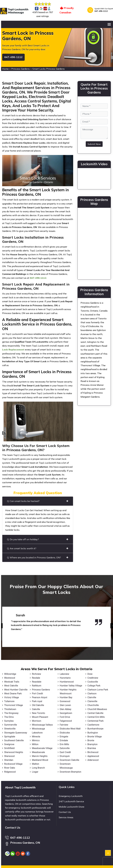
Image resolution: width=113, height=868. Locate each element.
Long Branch (38, 768)
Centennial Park (96, 721)
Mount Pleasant (40, 717)
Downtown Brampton (70, 772)
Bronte (91, 740)
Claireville (92, 701)
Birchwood (93, 752)
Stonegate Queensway (16, 733)
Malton (36, 764)
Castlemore (93, 725)
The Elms (9, 717)
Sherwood (9, 756)
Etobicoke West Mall (70, 729)
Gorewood (65, 701)
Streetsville (10, 729)
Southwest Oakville (14, 740)
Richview (36, 674)
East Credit (65, 752)
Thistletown (10, 709)
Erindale (64, 740)
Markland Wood (40, 760)
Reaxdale (37, 682)
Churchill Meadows (97, 709)
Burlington (93, 733)
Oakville (36, 709)
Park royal (37, 701)
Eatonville (65, 748)
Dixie (90, 674)
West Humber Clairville (16, 690)
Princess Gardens (20, 69)
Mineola (36, 737)
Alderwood (93, 760)
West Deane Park (13, 694)
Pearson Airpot (40, 697)
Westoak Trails (12, 682)
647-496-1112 (101, 11)
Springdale (10, 737)
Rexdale (36, 678)
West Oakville (11, 686)
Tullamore (9, 701)
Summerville (11, 725)
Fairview (64, 725)
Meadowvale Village (42, 748)
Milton (35, 744)
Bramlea (92, 748)
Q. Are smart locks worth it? (38, 548)
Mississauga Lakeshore (38, 731)
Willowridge (10, 674)
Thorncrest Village (13, 705)
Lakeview (65, 674)
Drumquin (65, 756)
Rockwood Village (13, 764)
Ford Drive (65, 717)
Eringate (64, 737)
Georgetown (66, 713)
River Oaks (10, 768)
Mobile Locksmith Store (72, 807)
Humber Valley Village (71, 686)
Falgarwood (66, 721)
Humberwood (67, 682)
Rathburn (37, 686)
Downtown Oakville (69, 760)
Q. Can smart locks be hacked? (38, 501)
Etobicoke (65, 733)
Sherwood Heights (14, 752)
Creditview (93, 678)
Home (5, 69)
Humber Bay (66, 697)
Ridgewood (10, 772)
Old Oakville (38, 705)
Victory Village (12, 697)
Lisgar (35, 772)
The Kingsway (11, 713)
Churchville (93, 705)
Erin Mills (64, 744)
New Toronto (38, 713)
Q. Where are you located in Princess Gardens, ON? (38, 557)
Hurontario (65, 678)
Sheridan (9, 760)
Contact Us (65, 812)
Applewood (93, 756)
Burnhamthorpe (95, 729)
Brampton (93, 744)
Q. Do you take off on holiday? (38, 539)
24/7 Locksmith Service (71, 801)
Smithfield (9, 748)
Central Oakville (95, 713)
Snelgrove (9, 744)
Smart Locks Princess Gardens (48, 69)
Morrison (37, 721)
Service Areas (66, 817)
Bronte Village (95, 737)
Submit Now (94, 144)
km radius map (94, 243)
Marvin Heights (40, 756)
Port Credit (37, 694)
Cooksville (93, 682)
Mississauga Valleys (42, 725)
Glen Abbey (66, 709)
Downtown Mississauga (66, 766)
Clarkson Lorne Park (98, 690)
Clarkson (92, 694)
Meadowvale (38, 752)
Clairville (92, 697)
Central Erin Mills (96, 717)
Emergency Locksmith (71, 796)
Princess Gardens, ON (25, 843)
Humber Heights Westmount (68, 692)
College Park (94, 686)
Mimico (36, 740)
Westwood (10, 678)
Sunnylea (9, 721)
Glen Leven (65, 705)
